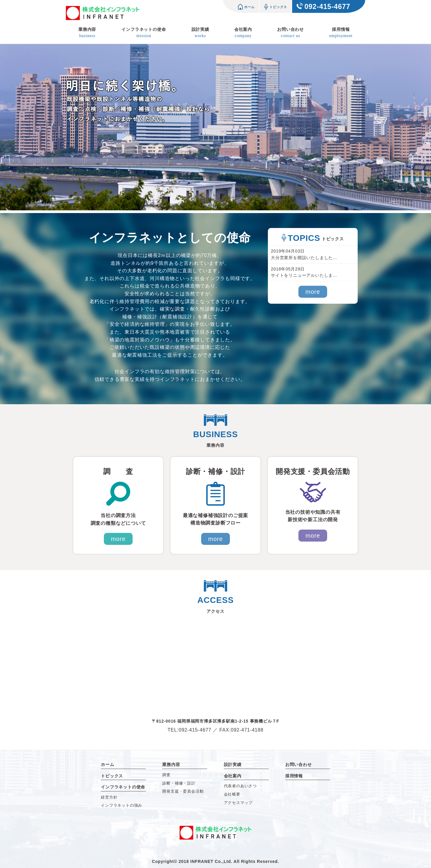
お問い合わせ (291, 33)
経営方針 (109, 797)
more (313, 292)
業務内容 (87, 33)
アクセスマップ (238, 803)
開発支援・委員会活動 (183, 791)
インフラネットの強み (122, 805)
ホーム (246, 7)
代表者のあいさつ (240, 786)
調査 (166, 775)
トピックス (276, 7)
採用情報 (341, 33)
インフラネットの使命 (144, 33)
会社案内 (243, 33)
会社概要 (232, 794)
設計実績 (200, 33)
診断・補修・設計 (179, 783)
